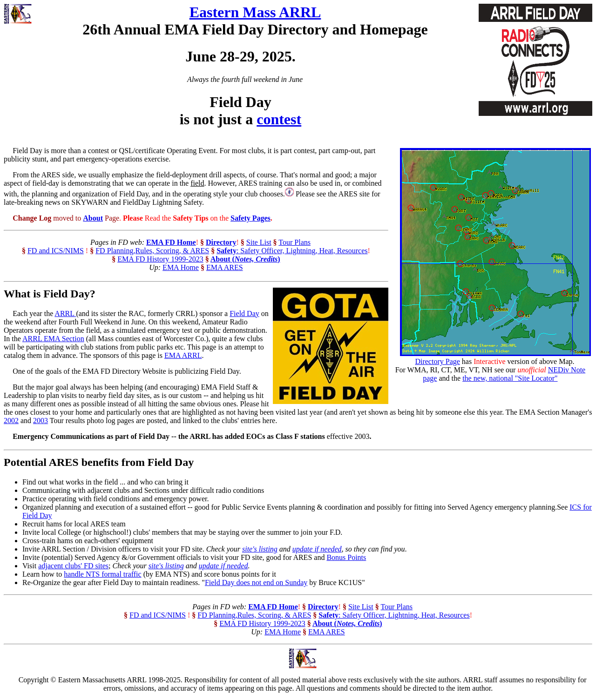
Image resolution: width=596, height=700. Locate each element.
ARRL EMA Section (53, 339)
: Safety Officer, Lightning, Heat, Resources (292, 251)
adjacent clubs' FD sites (73, 566)
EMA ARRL (183, 355)
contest (279, 119)
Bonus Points (346, 557)
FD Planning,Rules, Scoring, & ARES (152, 251)
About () (245, 259)
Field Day (244, 313)
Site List (259, 242)
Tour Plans (295, 242)
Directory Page (437, 361)
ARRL (65, 313)
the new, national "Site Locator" (510, 378)
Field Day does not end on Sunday (256, 582)
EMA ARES (225, 267)
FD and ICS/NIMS (56, 251)
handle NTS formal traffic (102, 574)
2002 (11, 421)
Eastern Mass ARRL (255, 12)
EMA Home (181, 267)
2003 (41, 421)
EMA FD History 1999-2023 (160, 259)
